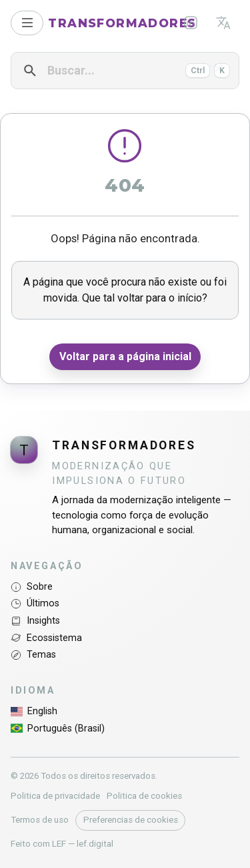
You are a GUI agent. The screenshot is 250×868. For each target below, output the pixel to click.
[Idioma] (223, 23)
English (34, 712)
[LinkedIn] (191, 23)
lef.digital (95, 844)
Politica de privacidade (55, 796)
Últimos (35, 603)
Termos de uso (40, 820)
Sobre (32, 587)
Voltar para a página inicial (125, 356)
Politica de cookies (144, 796)
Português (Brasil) (58, 728)
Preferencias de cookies (131, 820)
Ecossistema (46, 638)
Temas (33, 655)
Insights (35, 621)
